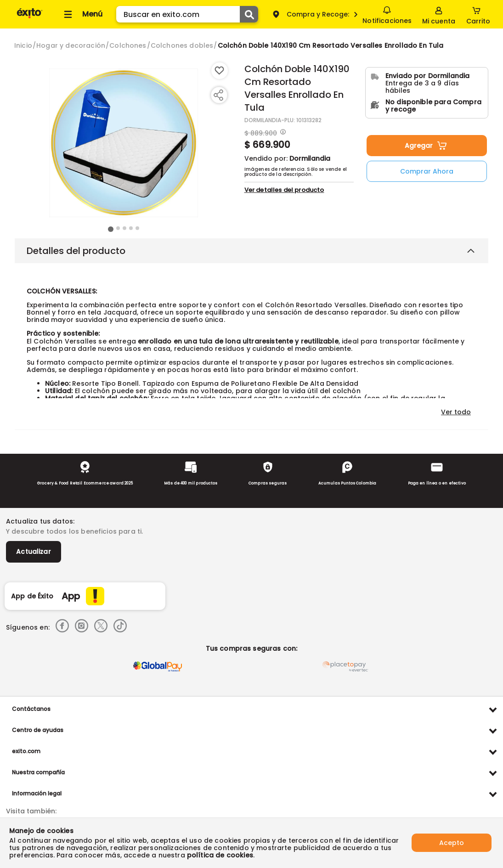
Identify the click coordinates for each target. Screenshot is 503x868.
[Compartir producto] (218, 95)
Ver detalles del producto (284, 190)
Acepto (452, 843)
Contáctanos (31, 709)
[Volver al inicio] (30, 18)
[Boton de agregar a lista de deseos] (220, 71)
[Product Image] (124, 143)
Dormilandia (310, 158)
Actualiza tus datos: (40, 521)
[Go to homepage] (23, 45)
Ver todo (456, 412)
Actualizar (34, 552)
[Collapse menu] (82, 14)
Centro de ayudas (38, 730)
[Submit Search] (249, 14)
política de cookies (220, 855)
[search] (187, 14)
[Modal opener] (282, 133)
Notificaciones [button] (387, 14)
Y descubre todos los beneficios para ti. (74, 531)
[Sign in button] (439, 14)
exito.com (26, 751)
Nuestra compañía (38, 772)
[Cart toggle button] (478, 14)
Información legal (37, 793)
